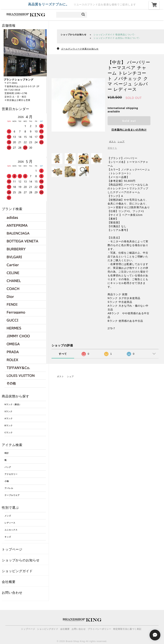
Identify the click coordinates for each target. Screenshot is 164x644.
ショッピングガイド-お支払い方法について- (117, 38)
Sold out (129, 121)
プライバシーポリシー (99, 629)
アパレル (9, 488)
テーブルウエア (12, 495)
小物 (7, 481)
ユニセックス (11, 530)
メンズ (8, 516)
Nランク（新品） (13, 404)
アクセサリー (11, 474)
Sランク (8, 411)
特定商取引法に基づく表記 (127, 629)
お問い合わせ (12, 593)
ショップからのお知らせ (21, 560)
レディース (10, 523)
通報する (112, 148)
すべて (63, 354)
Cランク (9, 433)
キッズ (8, 537)
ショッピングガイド (17, 571)
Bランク (9, 425)
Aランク (9, 418)
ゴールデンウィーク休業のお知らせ (80, 49)
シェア (121, 142)
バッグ (8, 467)
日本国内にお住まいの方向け (129, 130)
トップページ (12, 549)
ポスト (113, 142)
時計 (7, 453)
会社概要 (9, 582)
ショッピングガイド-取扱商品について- (114, 35)
